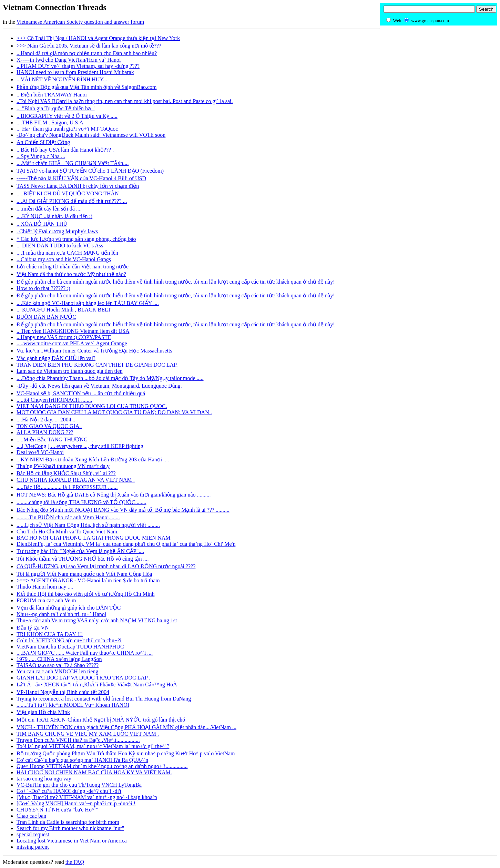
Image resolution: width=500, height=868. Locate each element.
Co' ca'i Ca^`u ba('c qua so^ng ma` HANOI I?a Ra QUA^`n (82, 760)
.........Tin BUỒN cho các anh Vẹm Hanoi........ (68, 517)
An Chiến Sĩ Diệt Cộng (43, 142)
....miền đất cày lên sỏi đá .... (49, 209)
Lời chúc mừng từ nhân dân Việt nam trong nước (73, 267)
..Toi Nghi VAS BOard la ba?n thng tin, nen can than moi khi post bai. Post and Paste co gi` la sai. (125, 101)
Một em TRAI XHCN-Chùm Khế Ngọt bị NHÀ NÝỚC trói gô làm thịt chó (101, 720)
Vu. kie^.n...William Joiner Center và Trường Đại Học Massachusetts (94, 351)
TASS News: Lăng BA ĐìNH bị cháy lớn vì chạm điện (78, 186)
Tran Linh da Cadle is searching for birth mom (68, 822)
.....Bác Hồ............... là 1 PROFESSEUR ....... (67, 487)
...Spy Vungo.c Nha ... (41, 156)
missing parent (33, 847)
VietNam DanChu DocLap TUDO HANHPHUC (70, 647)
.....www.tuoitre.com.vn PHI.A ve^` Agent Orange (72, 343)
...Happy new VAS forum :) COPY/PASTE (64, 337)
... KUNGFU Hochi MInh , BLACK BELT (64, 310)
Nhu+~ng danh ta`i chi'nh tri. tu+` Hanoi (61, 614)
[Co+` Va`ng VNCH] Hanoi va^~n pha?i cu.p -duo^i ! (76, 803)
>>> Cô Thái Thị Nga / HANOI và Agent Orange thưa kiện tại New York (98, 38)
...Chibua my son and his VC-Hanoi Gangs (64, 259)
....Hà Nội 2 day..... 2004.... (47, 420)
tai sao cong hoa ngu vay (44, 779)
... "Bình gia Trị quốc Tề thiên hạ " (56, 108)
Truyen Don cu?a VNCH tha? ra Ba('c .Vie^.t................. (78, 740)
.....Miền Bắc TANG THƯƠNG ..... (56, 440)
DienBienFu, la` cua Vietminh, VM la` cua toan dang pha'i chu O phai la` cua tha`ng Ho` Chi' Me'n (126, 544)
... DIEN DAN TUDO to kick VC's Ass (60, 246)
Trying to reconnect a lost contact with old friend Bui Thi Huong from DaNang (104, 699)
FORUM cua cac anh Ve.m (46, 600)
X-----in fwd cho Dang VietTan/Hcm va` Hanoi (69, 60)
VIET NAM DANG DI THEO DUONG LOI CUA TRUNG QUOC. (92, 406)
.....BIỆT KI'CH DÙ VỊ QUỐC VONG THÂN (68, 193)
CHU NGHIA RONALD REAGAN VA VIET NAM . (76, 480)
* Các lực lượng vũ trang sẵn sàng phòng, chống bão (76, 239)
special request (33, 834)
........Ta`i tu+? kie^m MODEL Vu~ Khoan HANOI (73, 705)
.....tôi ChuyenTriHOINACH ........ (54, 400)
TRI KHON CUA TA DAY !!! (50, 634)
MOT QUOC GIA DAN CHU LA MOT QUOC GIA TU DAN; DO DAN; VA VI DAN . (114, 412)
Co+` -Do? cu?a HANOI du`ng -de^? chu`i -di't (69, 791)
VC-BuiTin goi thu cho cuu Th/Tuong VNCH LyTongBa (79, 785)
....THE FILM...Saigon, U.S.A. (51, 122)
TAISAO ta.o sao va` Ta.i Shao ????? (58, 665)
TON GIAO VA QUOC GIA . (49, 426)
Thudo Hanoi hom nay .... (45, 587)
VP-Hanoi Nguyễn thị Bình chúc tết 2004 (63, 692)
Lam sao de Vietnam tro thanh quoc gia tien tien (70, 371)
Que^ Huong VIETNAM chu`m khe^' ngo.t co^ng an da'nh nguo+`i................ (102, 766)
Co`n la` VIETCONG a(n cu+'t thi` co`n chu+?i (69, 640)
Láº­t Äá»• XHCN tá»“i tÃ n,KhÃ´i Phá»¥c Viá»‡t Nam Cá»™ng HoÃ (98, 685)
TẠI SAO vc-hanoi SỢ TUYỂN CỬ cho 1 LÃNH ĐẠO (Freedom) (90, 171)
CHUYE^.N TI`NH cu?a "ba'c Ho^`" (57, 810)
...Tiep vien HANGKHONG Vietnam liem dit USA (73, 331)
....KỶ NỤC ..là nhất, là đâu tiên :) (54, 216)
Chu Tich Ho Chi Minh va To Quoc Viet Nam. (68, 532)
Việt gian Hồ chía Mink (43, 712)
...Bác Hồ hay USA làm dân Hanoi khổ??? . (65, 150)
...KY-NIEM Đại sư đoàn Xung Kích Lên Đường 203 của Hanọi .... (93, 459)
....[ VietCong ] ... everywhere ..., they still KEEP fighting (80, 446)
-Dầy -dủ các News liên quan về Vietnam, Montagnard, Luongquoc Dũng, (99, 386)
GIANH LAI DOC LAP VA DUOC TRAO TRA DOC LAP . (83, 678)
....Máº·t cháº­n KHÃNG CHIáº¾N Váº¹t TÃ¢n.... (73, 163)
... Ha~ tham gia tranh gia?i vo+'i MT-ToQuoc (67, 129)
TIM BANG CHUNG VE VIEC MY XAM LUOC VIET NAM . (88, 734)
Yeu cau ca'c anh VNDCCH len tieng (57, 671)
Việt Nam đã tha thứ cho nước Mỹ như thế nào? (71, 274)
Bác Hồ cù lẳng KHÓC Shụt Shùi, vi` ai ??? (66, 473)
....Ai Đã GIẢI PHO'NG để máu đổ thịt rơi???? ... (72, 201)
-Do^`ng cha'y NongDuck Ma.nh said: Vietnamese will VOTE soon (91, 135)
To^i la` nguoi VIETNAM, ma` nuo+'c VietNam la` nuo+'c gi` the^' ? (93, 746)
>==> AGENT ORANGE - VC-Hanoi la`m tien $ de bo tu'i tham (88, 580)
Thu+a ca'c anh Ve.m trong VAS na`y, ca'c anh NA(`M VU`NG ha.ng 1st (97, 620)
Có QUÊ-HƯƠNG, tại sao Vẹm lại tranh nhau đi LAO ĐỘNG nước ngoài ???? (106, 566)
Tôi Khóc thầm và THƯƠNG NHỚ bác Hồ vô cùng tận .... (83, 559)
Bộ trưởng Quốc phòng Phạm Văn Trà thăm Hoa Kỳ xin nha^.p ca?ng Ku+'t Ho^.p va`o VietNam (126, 753)
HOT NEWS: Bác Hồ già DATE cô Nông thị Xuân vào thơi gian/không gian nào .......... (114, 495)
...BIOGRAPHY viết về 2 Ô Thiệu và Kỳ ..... (67, 116)
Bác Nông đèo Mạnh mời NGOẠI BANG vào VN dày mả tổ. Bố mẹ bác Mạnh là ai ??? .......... (123, 510)
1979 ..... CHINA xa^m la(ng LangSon (59, 659)
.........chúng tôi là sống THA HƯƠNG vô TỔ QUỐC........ (81, 502)
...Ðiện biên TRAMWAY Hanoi (52, 95)
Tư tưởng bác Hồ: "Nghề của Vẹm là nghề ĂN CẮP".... (80, 551)
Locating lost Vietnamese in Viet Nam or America (72, 841)
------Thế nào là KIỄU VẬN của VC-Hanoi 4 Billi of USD (81, 178)
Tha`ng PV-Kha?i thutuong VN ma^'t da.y (63, 466)
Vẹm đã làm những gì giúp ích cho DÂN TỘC (69, 608)
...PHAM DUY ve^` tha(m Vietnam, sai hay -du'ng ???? (78, 66)
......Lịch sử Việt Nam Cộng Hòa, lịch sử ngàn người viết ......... (88, 525)
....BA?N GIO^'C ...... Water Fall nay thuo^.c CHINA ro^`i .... (85, 653)
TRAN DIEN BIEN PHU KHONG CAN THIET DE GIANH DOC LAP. (97, 365)
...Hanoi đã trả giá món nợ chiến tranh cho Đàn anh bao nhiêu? (87, 53)
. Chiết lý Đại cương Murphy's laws (57, 231)
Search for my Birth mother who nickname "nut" (70, 828)
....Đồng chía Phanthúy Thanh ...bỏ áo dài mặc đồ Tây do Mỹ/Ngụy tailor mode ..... (110, 378)
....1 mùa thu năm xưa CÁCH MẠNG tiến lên (67, 253)
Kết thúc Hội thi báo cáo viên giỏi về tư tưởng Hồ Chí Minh (85, 594)
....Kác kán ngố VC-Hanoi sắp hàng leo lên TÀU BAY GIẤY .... (88, 303)
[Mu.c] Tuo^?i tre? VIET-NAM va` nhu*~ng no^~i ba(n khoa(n (87, 797)
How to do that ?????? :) (43, 288)
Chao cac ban (31, 816)
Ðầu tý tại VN (33, 628)
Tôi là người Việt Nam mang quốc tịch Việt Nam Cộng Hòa (84, 574)
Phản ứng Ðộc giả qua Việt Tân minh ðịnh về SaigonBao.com (87, 87)
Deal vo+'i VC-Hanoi (40, 452)
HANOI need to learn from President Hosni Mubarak (75, 72)
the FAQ (75, 862)
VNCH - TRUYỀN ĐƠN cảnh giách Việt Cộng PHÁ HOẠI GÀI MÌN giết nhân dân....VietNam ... (126, 727)
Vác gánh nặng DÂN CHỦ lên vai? (56, 358)
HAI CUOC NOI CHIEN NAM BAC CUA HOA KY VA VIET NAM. (94, 772)
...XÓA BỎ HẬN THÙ (42, 224)
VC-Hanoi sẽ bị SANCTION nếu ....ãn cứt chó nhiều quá (81, 393)
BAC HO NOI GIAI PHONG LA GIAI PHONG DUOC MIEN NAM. (94, 538)
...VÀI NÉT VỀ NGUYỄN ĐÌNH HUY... (62, 79)
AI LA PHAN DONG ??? (45, 432)
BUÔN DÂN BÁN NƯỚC (46, 317)
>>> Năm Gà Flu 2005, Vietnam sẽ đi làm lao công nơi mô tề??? (89, 46)
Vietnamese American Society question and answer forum (80, 22)
